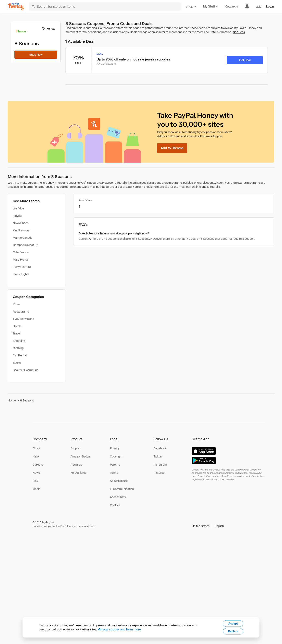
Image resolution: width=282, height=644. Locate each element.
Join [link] (259, 6)
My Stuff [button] (211, 6)
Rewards (231, 6)
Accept (233, 624)
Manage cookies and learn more (119, 629)
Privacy (115, 448)
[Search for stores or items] (105, 6)
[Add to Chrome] (172, 148)
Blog (35, 481)
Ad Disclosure (119, 481)
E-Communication (122, 489)
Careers (38, 465)
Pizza (16, 304)
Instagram (160, 465)
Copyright (116, 456)
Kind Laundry (21, 230)
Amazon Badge (80, 456)
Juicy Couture (22, 267)
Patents (115, 465)
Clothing (18, 348)
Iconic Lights (21, 274)
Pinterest (159, 473)
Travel (17, 333)
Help (36, 456)
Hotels (17, 326)
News (36, 473)
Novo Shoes (21, 223)
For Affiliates (78, 473)
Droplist (75, 448)
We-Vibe (18, 208)
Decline (233, 631)
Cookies (115, 505)
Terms (114, 473)
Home (12, 400)
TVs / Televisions (23, 319)
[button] (208, 526)
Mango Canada (23, 238)
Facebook (160, 448)
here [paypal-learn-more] (93, 526)
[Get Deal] (245, 60)
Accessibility (118, 497)
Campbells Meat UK (26, 245)
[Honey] (16, 7)
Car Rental (20, 355)
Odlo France (21, 252)
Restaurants (21, 312)
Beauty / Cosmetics (25, 370)
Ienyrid (17, 216)
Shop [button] (191, 6)
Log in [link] (270, 6)
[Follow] (48, 29)
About (36, 448)
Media (36, 489)
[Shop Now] (36, 55)
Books (17, 363)
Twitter (158, 456)
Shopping (19, 341)
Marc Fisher (20, 260)
